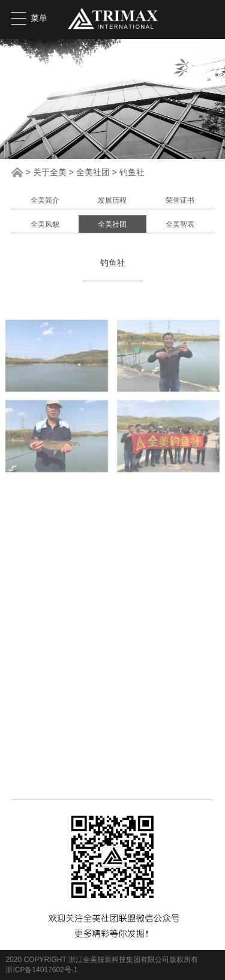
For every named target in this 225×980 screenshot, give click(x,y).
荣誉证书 (180, 200)
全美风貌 (45, 224)
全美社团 (93, 172)
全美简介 (45, 200)
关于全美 (50, 172)
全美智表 (180, 224)
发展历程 (112, 200)
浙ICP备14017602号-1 (41, 970)
